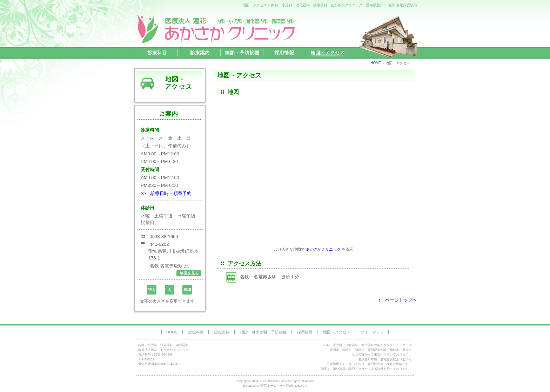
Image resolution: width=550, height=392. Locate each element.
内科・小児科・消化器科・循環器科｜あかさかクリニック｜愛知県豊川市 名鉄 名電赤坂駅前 (344, 5)
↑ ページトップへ (398, 300)
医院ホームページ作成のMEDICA (284, 386)
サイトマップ (372, 332)
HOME (376, 63)
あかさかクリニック (323, 249)
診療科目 (196, 332)
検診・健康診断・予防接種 (263, 332)
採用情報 (305, 332)
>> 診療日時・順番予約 (166, 193)
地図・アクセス (337, 332)
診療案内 (222, 332)
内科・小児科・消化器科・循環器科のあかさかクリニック (364, 345)
